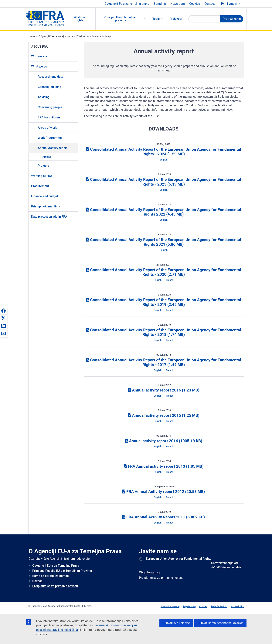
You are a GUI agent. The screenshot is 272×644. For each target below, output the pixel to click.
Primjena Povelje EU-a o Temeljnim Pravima (62, 571)
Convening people (50, 107)
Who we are (39, 56)
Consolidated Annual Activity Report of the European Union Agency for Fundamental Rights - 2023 (164, 182)
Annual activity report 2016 (164, 390)
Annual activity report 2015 (164, 415)
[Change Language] (231, 4)
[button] (3, 311)
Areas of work (47, 128)
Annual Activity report (53, 148)
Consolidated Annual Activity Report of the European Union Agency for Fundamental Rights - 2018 (164, 332)
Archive (47, 157)
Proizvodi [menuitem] (176, 19)
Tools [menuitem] (156, 19)
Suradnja (160, 4)
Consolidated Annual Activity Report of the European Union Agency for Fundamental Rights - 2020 (164, 272)
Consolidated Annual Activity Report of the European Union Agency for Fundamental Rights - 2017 (164, 362)
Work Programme (50, 138)
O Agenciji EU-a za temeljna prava (127, 4)
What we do (83, 36)
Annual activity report (103, 36)
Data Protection (219, 606)
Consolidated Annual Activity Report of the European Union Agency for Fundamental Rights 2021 (164, 242)
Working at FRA (42, 176)
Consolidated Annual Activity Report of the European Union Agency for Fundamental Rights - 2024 (164, 152)
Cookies (195, 4)
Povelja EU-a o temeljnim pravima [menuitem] (121, 19)
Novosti (37, 581)
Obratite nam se (150, 572)
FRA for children (49, 117)
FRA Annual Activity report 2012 (164, 492)
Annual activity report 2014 (164, 441)
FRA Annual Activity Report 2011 (164, 517)
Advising (44, 97)
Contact (210, 4)
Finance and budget (45, 196)
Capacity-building (49, 87)
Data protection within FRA (49, 217)
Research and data (51, 77)
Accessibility (237, 606)
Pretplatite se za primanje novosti (55, 586)
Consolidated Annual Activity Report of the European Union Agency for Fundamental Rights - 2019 (164, 302)
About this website (170, 606)
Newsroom (178, 4)
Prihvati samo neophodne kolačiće (220, 623)
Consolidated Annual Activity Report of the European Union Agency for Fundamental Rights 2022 (164, 212)
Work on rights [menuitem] (79, 19)
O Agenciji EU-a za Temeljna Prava (56, 566)
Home (32, 36)
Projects (43, 166)
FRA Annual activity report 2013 (164, 466)
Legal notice (189, 606)
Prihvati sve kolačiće (176, 623)
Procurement (40, 186)
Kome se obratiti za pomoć (50, 576)
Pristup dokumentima (46, 206)
